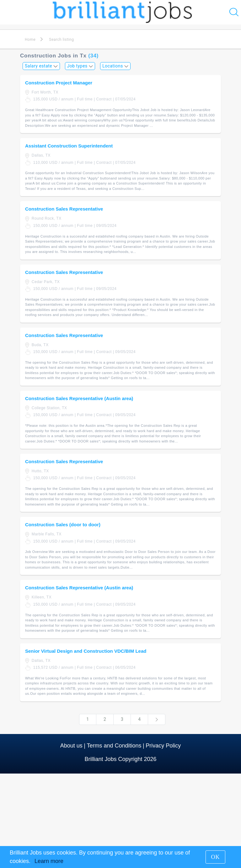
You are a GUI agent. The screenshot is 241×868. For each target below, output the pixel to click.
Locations (115, 66)
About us (71, 746)
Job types (80, 66)
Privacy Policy (163, 746)
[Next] (157, 720)
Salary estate (41, 66)
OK (216, 857)
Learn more (49, 861)
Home (30, 40)
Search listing (61, 40)
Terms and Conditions (114, 746)
